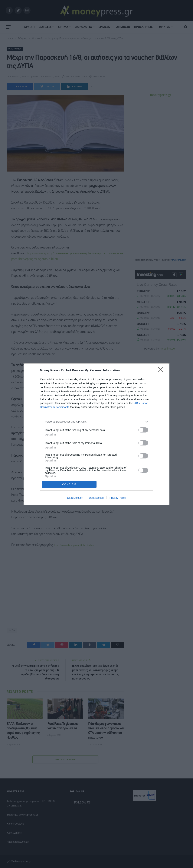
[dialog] (96, 434)
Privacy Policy (118, 498)
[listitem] (96, 422)
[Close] (162, 371)
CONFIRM (69, 484)
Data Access (96, 498)
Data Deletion (75, 498)
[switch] (143, 430)
